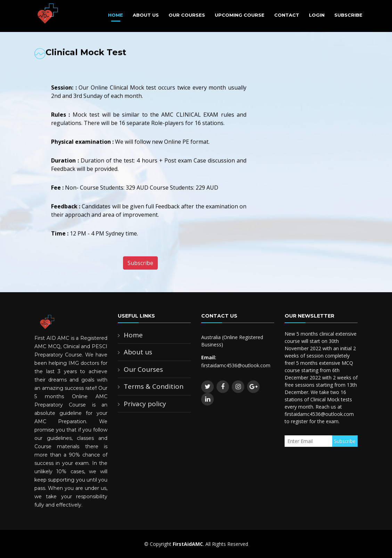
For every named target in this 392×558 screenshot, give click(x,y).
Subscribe (348, 15)
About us (138, 352)
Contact (287, 15)
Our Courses (187, 15)
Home (116, 15)
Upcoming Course (240, 15)
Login (317, 15)
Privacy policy (145, 404)
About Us (146, 15)
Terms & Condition (154, 386)
